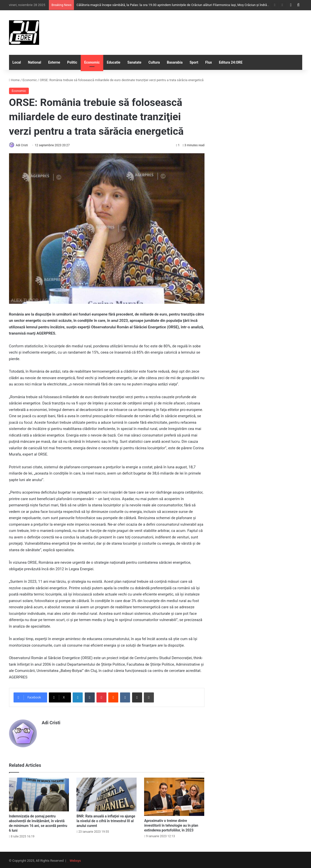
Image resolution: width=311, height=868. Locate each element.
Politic (72, 62)
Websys (75, 859)
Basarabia (175, 62)
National (34, 62)
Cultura (154, 62)
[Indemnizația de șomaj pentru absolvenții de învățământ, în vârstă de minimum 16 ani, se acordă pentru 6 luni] (39, 793)
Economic (92, 62)
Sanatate (134, 62)
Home (14, 80)
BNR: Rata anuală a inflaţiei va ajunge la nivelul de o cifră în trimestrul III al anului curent (106, 819)
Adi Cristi (24, 145)
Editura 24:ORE (231, 62)
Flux (209, 62)
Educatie (114, 62)
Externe (54, 62)
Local (17, 62)
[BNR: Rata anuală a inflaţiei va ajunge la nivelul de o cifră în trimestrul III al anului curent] (107, 793)
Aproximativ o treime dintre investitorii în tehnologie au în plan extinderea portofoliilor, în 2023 (171, 823)
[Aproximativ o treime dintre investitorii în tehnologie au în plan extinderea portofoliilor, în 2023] (174, 795)
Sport (194, 62)
